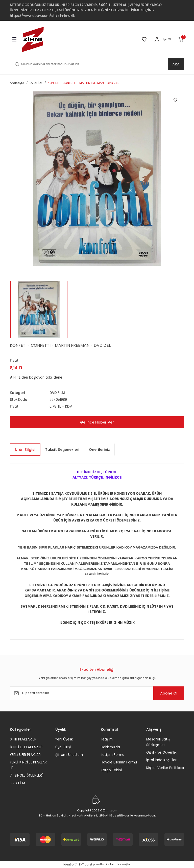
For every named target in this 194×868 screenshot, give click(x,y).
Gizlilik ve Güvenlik (161, 752)
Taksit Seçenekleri (62, 450)
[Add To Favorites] (175, 100)
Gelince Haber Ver (97, 422)
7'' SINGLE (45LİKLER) (27, 775)
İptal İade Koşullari (162, 760)
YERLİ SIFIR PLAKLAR (25, 755)
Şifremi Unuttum (69, 755)
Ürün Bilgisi (25, 450)
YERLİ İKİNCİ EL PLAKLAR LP (28, 765)
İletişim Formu (113, 755)
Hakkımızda (110, 747)
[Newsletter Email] (97, 693)
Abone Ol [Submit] (169, 693)
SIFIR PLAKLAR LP (23, 739)
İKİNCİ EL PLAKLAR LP (26, 747)
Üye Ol (166, 39)
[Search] (97, 64)
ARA (176, 64)
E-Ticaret (86, 864)
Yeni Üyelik (64, 739)
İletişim (107, 739)
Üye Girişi (63, 747)
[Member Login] (157, 39)
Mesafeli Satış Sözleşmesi (158, 742)
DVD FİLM (57, 393)
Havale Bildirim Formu (119, 762)
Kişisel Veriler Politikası (165, 768)
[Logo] (33, 39)
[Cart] (181, 39)
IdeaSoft (70, 864)
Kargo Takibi (111, 770)
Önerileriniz (99, 450)
